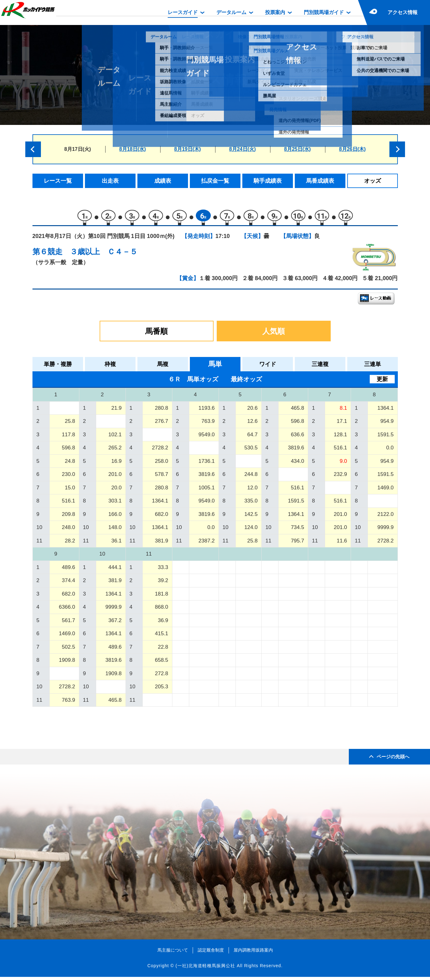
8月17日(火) (78, 149)
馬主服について (173, 953)
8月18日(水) (133, 149)
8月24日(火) (242, 149)
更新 (382, 382)
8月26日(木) (352, 149)
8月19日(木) (188, 149)
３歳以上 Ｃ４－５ (104, 255)
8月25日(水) (297, 149)
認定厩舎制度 (211, 953)
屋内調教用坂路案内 (253, 953)
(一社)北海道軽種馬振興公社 (205, 969)
